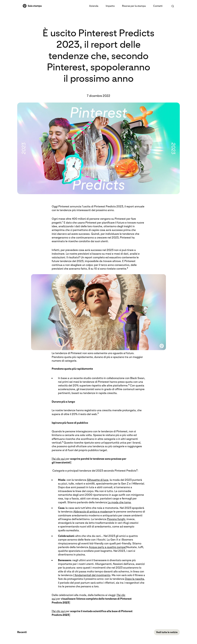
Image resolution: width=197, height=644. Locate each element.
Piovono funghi (116, 519)
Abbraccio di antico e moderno (92, 512)
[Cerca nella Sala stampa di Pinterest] (173, 6)
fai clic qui (59, 459)
